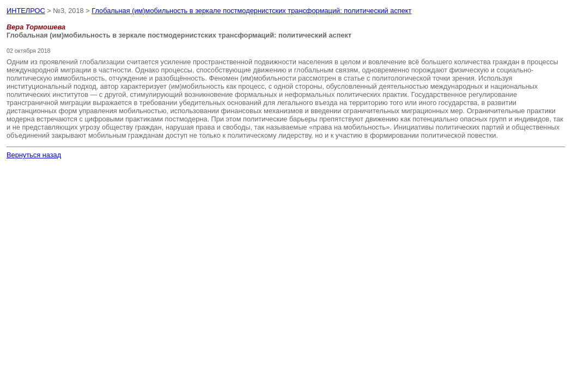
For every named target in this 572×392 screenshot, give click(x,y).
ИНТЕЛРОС (26, 11)
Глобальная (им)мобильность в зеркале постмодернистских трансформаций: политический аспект (251, 11)
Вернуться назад (34, 155)
